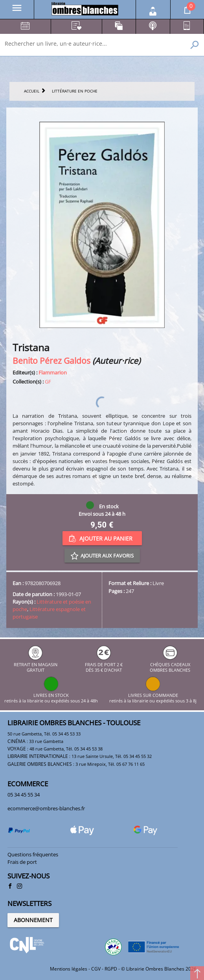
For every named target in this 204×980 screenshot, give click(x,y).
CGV (96, 969)
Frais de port (22, 862)
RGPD (111, 969)
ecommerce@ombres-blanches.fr (46, 808)
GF (48, 382)
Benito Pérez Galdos (51, 360)
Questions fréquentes (33, 854)
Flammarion (53, 372)
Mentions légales (69, 969)
